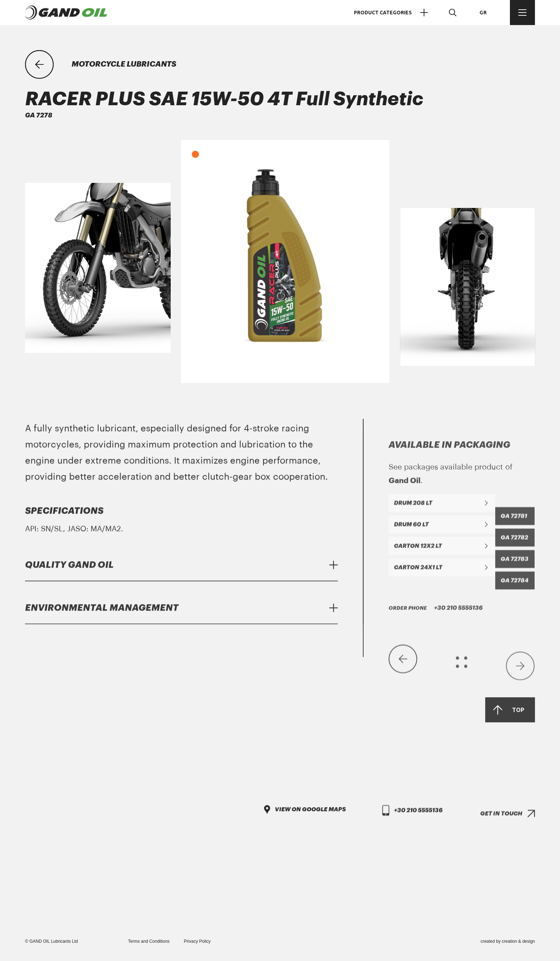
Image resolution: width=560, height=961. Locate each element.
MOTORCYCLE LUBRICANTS (124, 64)
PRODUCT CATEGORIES (393, 13)
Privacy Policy (197, 941)
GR (483, 13)
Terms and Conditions (149, 941)
